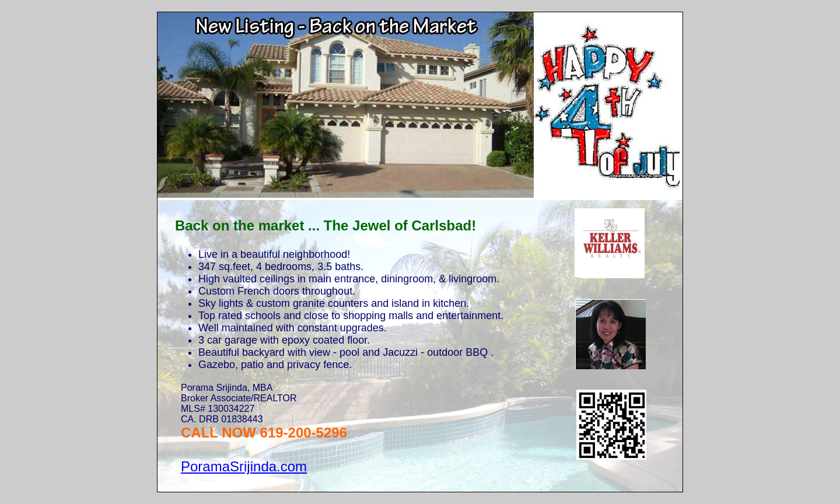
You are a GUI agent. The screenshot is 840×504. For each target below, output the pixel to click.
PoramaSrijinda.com (244, 466)
